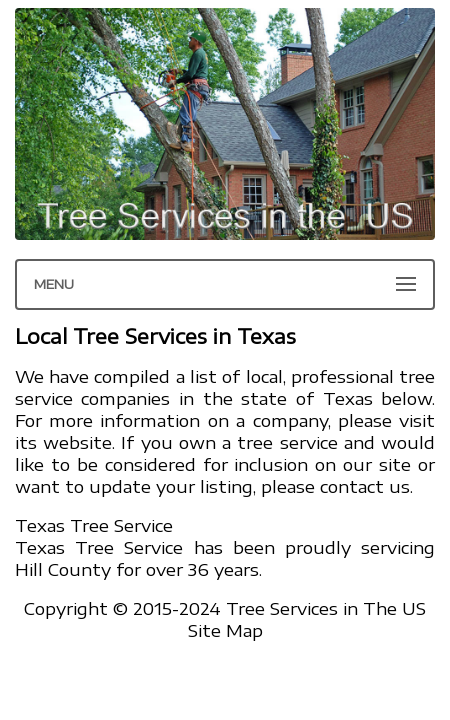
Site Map (225, 630)
